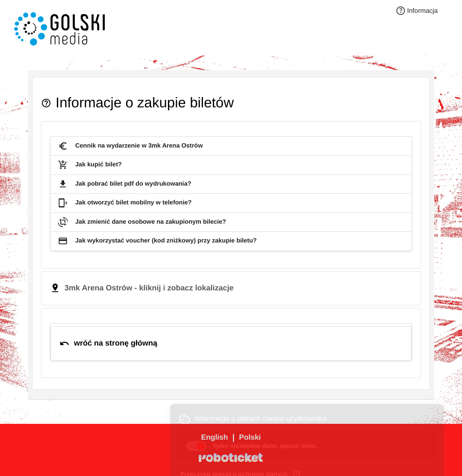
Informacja (417, 11)
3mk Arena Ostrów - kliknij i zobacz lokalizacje (149, 288)
